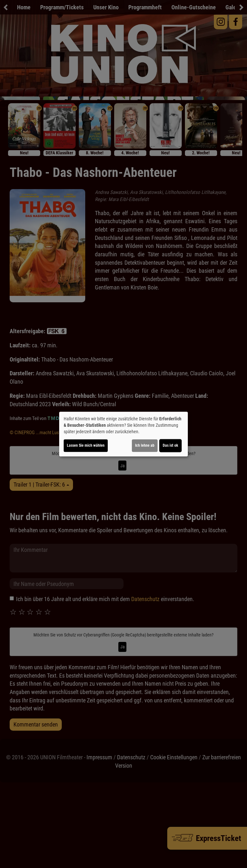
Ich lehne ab (145, 445)
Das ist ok (170, 445)
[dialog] (123, 434)
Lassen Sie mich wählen (86, 445)
